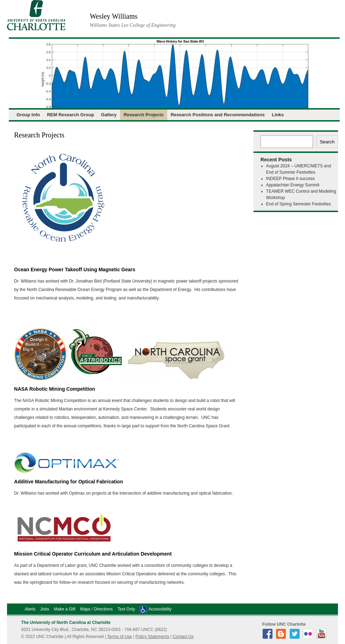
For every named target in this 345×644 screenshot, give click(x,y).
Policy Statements (152, 637)
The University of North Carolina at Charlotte (66, 623)
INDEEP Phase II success (291, 179)
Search (327, 142)
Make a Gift (65, 609)
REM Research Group (70, 115)
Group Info (28, 115)
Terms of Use (120, 637)
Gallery (109, 115)
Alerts (30, 609)
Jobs (45, 609)
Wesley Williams (114, 16)
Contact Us (183, 637)
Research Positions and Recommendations (218, 115)
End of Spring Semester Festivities (299, 204)
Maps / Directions (96, 609)
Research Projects (143, 115)
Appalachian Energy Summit (293, 185)
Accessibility (160, 609)
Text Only (126, 609)
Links (278, 115)
